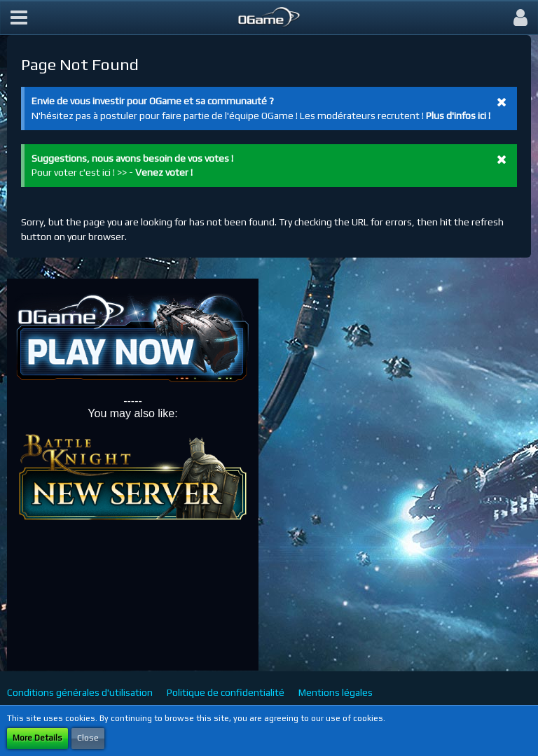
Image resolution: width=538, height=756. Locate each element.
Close (88, 738)
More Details (37, 738)
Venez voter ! (164, 172)
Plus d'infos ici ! (458, 115)
